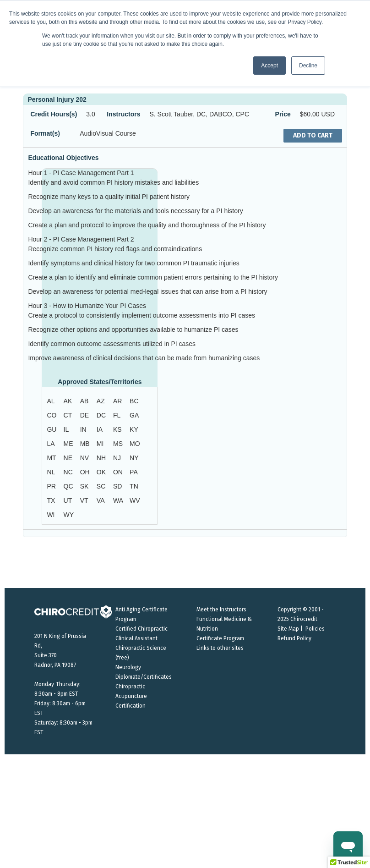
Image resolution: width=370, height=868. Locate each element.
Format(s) (45, 133)
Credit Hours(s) (54, 114)
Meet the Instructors (221, 610)
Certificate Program (220, 638)
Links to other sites (220, 648)
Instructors (123, 114)
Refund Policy (294, 638)
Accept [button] (269, 66)
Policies (315, 629)
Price (283, 114)
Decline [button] (308, 66)
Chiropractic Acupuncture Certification (131, 696)
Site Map (288, 629)
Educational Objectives (63, 158)
